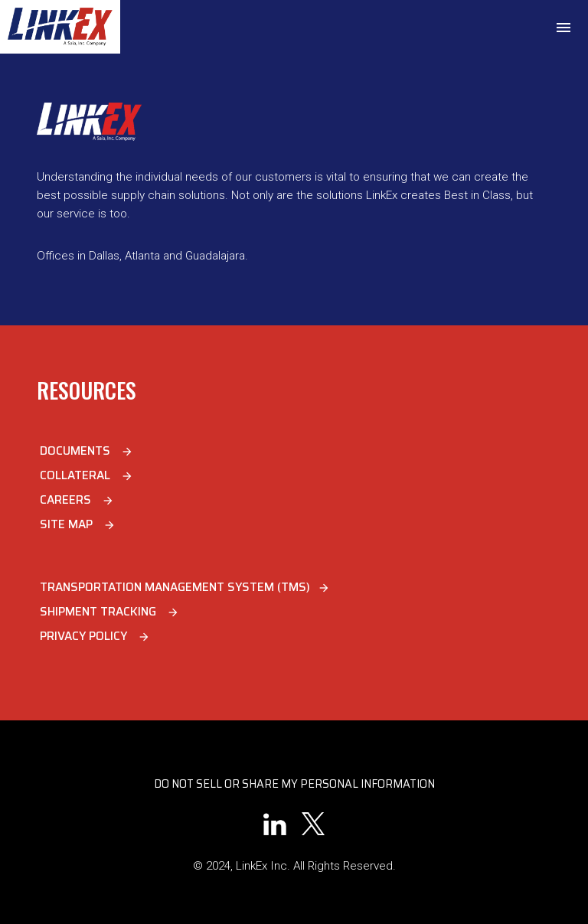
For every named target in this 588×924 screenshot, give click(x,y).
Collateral (87, 475)
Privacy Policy (95, 636)
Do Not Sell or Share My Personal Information (294, 784)
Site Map (78, 524)
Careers (77, 500)
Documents (87, 451)
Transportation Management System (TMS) (185, 587)
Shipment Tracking (109, 612)
